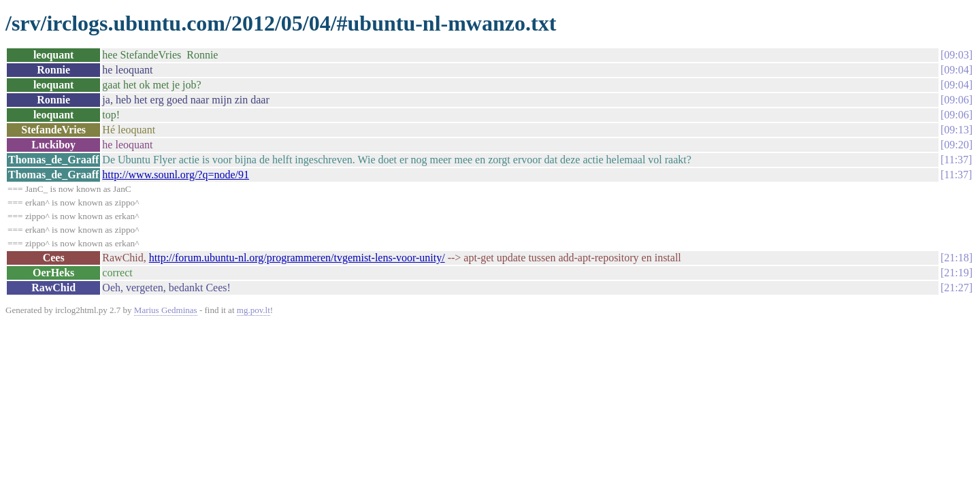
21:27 (956, 288)
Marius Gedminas (166, 310)
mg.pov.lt (254, 310)
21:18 (956, 258)
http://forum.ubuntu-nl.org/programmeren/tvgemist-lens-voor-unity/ (297, 258)
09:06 (956, 100)
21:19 (956, 273)
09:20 (956, 145)
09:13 (956, 130)
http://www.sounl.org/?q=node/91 (176, 175)
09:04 (956, 70)
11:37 (956, 160)
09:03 (956, 55)
